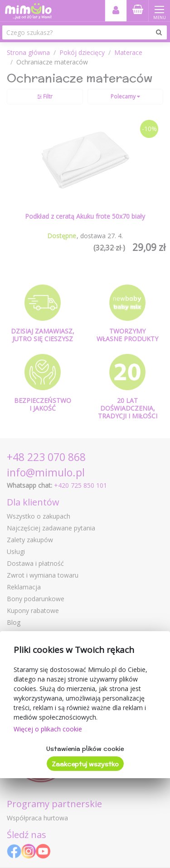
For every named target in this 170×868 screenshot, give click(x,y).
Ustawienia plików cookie (85, 749)
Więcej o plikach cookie (48, 729)
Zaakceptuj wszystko (85, 764)
